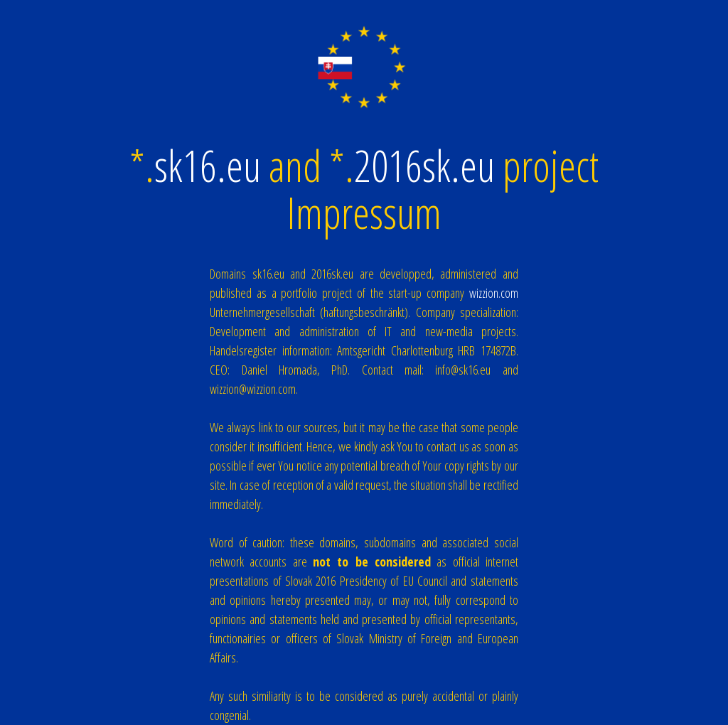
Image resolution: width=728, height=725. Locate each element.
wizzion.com (494, 293)
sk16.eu (208, 166)
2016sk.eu (424, 166)
